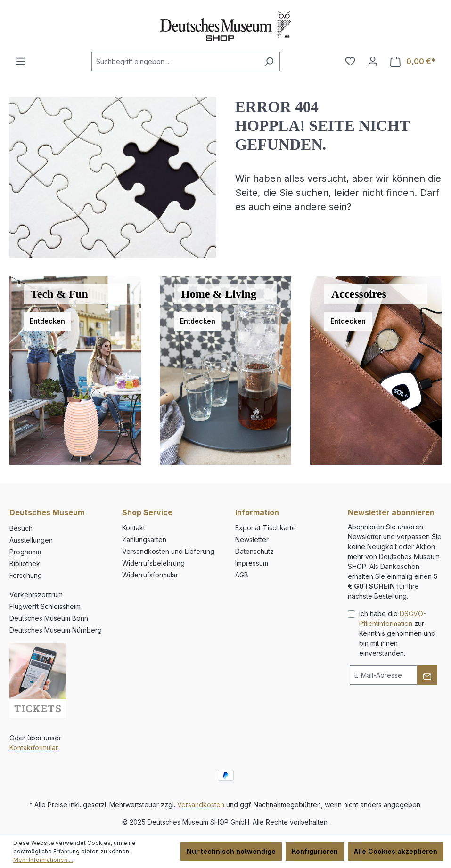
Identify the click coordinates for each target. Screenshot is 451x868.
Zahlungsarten (144, 539)
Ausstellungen (31, 540)
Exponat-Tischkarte (266, 528)
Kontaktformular (33, 748)
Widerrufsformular (150, 575)
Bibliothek (25, 564)
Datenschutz (254, 551)
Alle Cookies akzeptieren (396, 851)
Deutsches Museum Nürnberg (56, 630)
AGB (242, 575)
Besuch (21, 528)
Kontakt (134, 528)
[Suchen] (269, 61)
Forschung (26, 575)
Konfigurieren (315, 851)
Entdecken (47, 321)
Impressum (252, 563)
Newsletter (252, 539)
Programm (25, 552)
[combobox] (175, 61)
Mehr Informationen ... (43, 860)
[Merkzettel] (350, 61)
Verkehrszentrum (36, 595)
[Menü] (21, 61)
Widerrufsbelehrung (153, 563)
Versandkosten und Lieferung (168, 551)
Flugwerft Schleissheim (45, 606)
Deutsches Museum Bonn (49, 618)
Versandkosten (201, 805)
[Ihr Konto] (373, 61)
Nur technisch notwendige (231, 851)
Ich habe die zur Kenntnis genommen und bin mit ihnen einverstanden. (397, 633)
